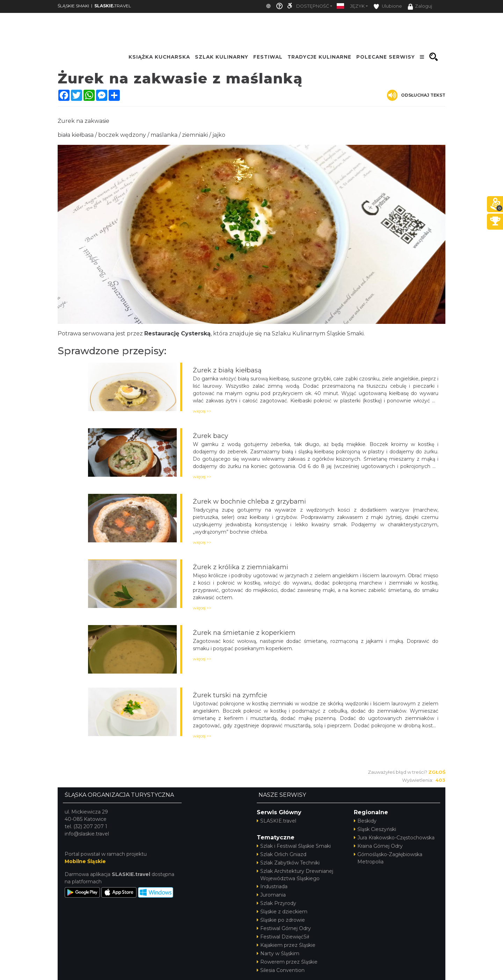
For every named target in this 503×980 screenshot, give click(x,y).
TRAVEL (113, 6)
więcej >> (202, 411)
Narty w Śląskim (278, 953)
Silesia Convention (281, 970)
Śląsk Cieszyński (375, 829)
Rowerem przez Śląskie (287, 962)
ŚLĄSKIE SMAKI (73, 6)
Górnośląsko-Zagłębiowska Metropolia (388, 858)
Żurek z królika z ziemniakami (240, 567)
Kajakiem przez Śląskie (286, 945)
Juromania (271, 895)
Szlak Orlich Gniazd (282, 854)
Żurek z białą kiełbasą (227, 370)
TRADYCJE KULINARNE (319, 57)
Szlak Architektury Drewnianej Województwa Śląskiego (295, 875)
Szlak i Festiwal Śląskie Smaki (294, 846)
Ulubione (388, 6)
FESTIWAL (268, 57)
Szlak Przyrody (276, 903)
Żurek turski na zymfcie (230, 695)
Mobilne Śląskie (85, 861)
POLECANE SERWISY (386, 57)
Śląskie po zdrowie (281, 920)
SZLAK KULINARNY (222, 57)
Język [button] (357, 6)
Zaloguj (420, 7)
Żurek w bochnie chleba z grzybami (249, 502)
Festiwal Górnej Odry (284, 928)
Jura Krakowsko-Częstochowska (394, 838)
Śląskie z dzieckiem (282, 912)
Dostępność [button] (313, 6)
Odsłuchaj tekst (416, 95)
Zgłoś (437, 772)
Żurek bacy (210, 436)
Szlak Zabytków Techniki (288, 863)
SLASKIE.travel (276, 821)
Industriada (272, 886)
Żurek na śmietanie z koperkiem (244, 633)
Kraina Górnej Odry (378, 846)
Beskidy (365, 821)
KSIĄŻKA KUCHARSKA (159, 57)
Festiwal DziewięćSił (283, 937)
